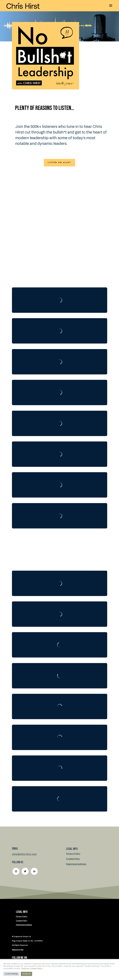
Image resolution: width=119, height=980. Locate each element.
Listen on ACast (59, 163)
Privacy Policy (73, 854)
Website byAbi (18, 950)
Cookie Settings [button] (11, 974)
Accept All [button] (26, 974)
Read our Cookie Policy (32, 969)
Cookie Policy (73, 859)
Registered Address (76, 864)
